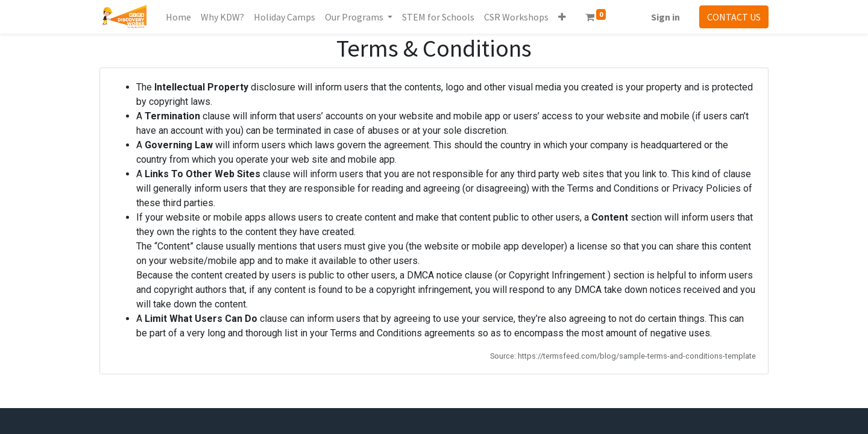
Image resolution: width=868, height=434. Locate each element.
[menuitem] (178, 17)
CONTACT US (734, 17)
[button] (562, 17)
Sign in (665, 17)
